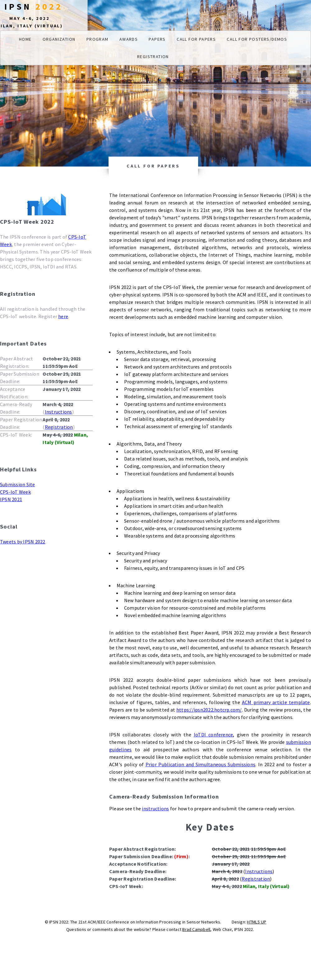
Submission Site (18, 484)
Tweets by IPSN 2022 (23, 542)
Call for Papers (196, 39)
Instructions (58, 412)
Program (97, 39)
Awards (129, 39)
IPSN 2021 (11, 499)
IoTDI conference (214, 735)
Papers (157, 39)
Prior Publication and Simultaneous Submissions (200, 764)
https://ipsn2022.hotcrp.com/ (209, 710)
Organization (59, 39)
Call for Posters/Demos (257, 39)
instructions (155, 808)
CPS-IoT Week (15, 492)
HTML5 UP (257, 922)
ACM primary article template (276, 702)
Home (25, 39)
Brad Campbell (196, 929)
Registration (153, 57)
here (63, 316)
